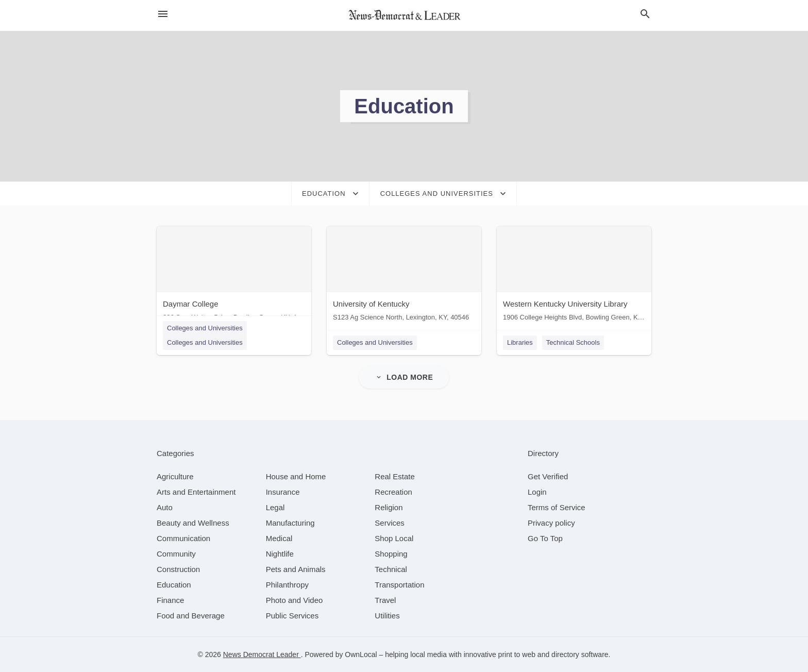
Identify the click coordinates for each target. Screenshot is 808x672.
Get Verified (548, 476)
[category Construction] (178, 569)
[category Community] (176, 554)
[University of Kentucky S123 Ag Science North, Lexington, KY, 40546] (404, 276)
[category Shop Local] (394, 538)
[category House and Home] (296, 476)
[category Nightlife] (280, 554)
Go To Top (545, 538)
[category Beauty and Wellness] (193, 523)
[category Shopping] (391, 554)
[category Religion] (389, 507)
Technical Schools (573, 342)
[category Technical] (391, 569)
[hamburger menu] (163, 14)
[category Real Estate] (395, 476)
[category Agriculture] (175, 476)
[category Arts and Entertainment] (196, 492)
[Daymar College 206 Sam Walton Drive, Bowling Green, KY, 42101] (234, 276)
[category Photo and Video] (294, 600)
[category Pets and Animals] (296, 569)
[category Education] (174, 585)
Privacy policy (551, 523)
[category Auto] (165, 507)
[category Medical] (279, 538)
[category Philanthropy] (287, 585)
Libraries (520, 342)
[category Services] (390, 523)
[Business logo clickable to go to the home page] (404, 15)
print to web (517, 654)
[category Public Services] (292, 616)
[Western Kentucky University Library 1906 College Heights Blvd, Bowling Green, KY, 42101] (574, 276)
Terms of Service (557, 507)
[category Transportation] (399, 585)
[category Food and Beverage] (191, 616)
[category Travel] (385, 600)
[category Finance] (170, 600)
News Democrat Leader (262, 654)
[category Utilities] (387, 616)
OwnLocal (361, 654)
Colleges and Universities (205, 328)
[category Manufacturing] (290, 523)
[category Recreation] (393, 492)
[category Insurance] (283, 492)
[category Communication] (183, 538)
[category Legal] (275, 507)
